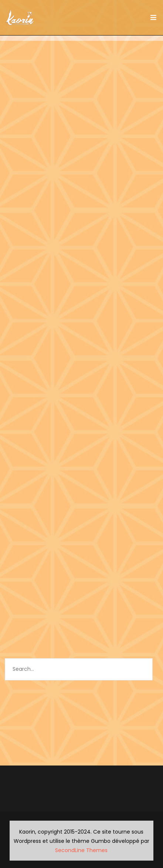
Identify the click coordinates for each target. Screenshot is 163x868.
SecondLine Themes (81, 850)
